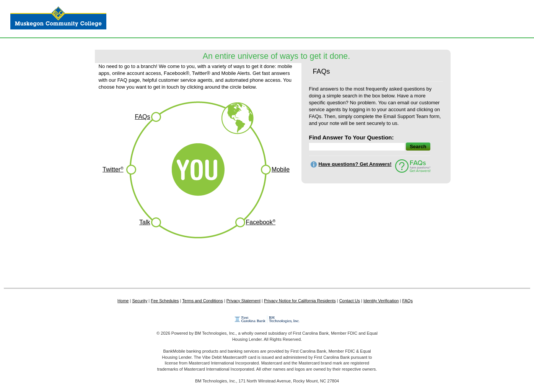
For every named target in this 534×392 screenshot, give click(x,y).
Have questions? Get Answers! (355, 164)
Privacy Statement (243, 301)
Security (140, 301)
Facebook (261, 222)
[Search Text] (370, 160)
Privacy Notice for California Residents (300, 301)
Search (418, 147)
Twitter (113, 169)
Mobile (281, 169)
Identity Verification (381, 301)
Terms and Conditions (202, 301)
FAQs (142, 117)
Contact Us (350, 301)
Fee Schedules (165, 301)
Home (123, 301)
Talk (145, 222)
